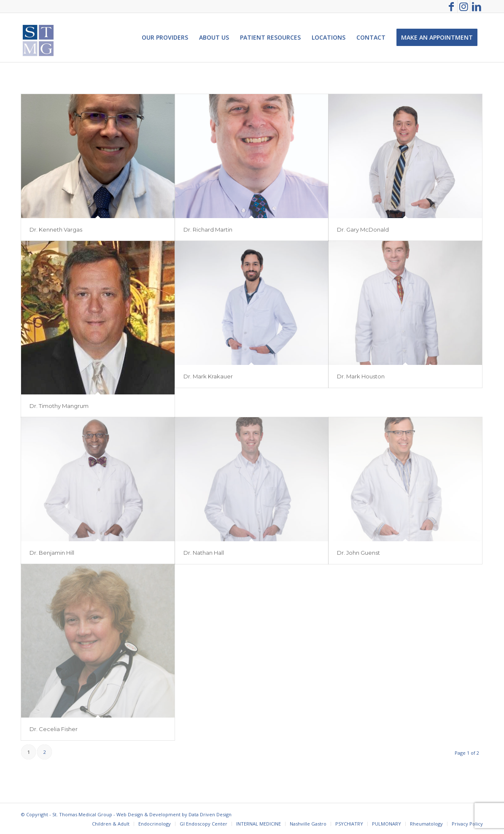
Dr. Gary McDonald (363, 229)
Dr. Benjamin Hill (52, 553)
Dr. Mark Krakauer (208, 376)
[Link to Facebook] (451, 6)
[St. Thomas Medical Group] (38, 38)
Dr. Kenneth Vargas (56, 229)
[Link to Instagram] (464, 6)
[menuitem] (165, 38)
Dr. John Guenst (358, 553)
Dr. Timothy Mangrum (59, 406)
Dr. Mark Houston (361, 376)
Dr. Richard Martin (208, 229)
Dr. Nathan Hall (204, 553)
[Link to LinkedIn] (477, 6)
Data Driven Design (210, 814)
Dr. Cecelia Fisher (54, 729)
